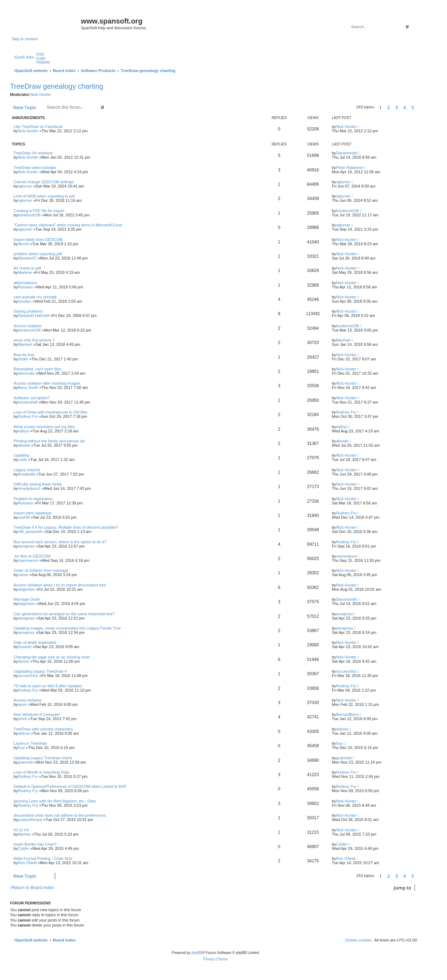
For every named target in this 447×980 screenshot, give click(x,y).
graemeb (25, 762)
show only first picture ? (34, 340)
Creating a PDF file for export (39, 211)
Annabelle (27, 474)
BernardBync (348, 714)
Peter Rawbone (350, 168)
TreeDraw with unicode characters (43, 729)
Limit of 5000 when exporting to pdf (44, 196)
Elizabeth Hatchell (34, 315)
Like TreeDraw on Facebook (38, 127)
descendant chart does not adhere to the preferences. (60, 815)
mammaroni (28, 560)
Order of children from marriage (41, 570)
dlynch (24, 244)
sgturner (25, 186)
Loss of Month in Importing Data (41, 772)
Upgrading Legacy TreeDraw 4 (40, 671)
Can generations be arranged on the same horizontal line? (64, 614)
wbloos (24, 733)
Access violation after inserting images (47, 383)
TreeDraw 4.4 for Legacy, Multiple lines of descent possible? (66, 527)
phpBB (197, 953)
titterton (24, 834)
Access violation (28, 326)
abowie (24, 445)
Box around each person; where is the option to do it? (60, 542)
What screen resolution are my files (44, 427)
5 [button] (413, 107)
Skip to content (25, 39)
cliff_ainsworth (30, 532)
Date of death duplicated (35, 642)
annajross (26, 546)
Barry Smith (28, 388)
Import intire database (32, 513)
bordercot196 (29, 215)
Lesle (22, 460)
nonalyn (25, 301)
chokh (23, 359)
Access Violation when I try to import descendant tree (60, 585)
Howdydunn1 (29, 488)
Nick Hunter (40, 94)
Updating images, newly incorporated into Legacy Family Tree (67, 628)
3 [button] (397, 107)
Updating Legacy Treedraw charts (43, 758)
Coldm (24, 848)
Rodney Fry (28, 416)
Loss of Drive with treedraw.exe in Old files (50, 412)
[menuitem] (40, 54)
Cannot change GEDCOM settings (43, 182)
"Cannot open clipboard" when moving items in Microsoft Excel (68, 225)
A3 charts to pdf (27, 268)
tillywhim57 (27, 258)
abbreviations (25, 283)
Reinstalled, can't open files (37, 369)
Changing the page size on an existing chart (52, 657)
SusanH (25, 647)
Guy (21, 748)
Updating (21, 455)
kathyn (24, 431)
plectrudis (26, 373)
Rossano (25, 287)
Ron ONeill (27, 863)
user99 (24, 517)
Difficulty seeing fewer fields (38, 484)
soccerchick (28, 676)
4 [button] (404, 107)
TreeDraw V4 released (33, 153)
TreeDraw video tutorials (35, 168)
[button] (419, 107)
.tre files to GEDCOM (32, 556)
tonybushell (28, 402)
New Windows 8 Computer (37, 714)
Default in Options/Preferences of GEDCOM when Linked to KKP (70, 786)
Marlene (25, 272)
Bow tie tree (24, 355)
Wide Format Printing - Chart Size (43, 858)
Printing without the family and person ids (49, 441)
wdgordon (26, 589)
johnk (22, 719)
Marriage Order (27, 599)
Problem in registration (33, 499)
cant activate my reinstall (35, 297)
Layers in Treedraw (30, 743)
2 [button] (388, 107)
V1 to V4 (21, 830)
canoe (23, 575)
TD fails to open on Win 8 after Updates (48, 686)
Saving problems (28, 311)
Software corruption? (32, 398)
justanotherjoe (30, 820)
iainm (22, 704)
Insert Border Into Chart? (35, 844)
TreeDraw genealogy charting (57, 86)
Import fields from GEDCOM (38, 240)
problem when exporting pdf (38, 254)
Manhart (25, 344)
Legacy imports (27, 470)
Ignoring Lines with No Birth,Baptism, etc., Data (55, 801)
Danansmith (347, 153)
